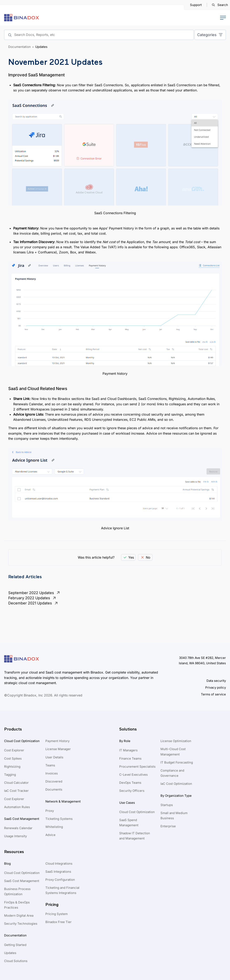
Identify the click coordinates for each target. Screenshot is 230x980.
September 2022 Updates (34, 593)
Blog (7, 864)
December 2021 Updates (33, 603)
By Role (125, 741)
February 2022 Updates (32, 598)
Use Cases (127, 803)
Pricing (52, 905)
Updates (41, 47)
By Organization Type (176, 796)
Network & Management (63, 801)
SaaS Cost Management (22, 819)
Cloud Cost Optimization (22, 741)
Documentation (19, 47)
